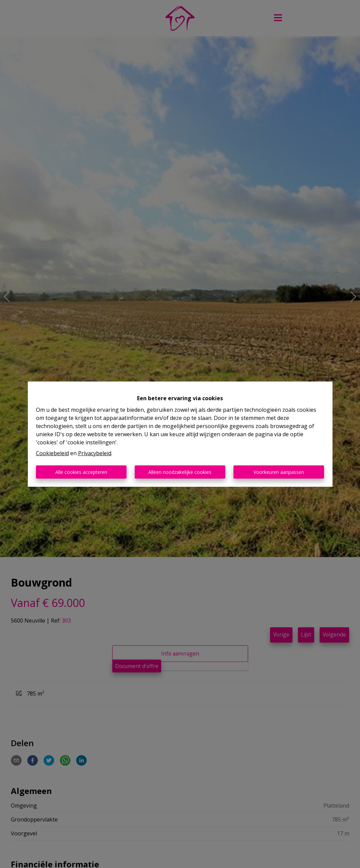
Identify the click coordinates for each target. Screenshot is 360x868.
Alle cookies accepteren (81, 472)
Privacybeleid (95, 453)
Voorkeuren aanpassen (279, 472)
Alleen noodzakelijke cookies (180, 472)
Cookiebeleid (52, 453)
